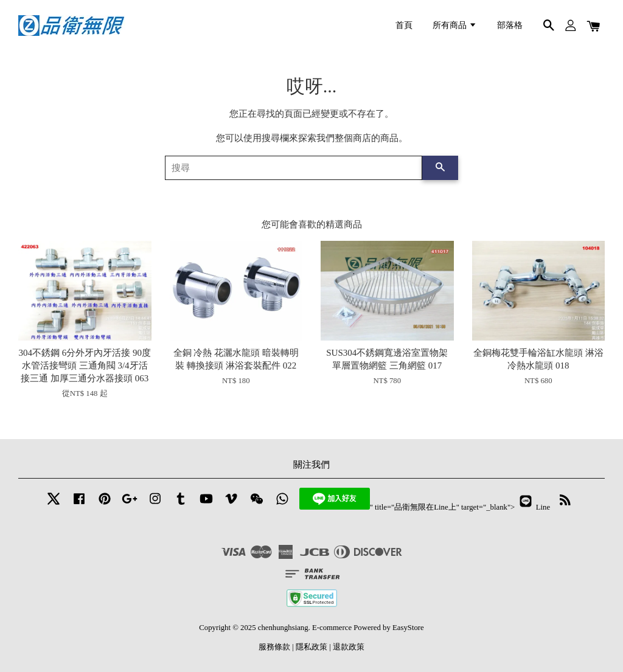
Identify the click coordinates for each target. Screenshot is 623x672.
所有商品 (455, 25)
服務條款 (274, 647)
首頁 (404, 25)
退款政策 (349, 647)
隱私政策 (311, 647)
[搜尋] (294, 168)
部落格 (510, 25)
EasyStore (408, 628)
